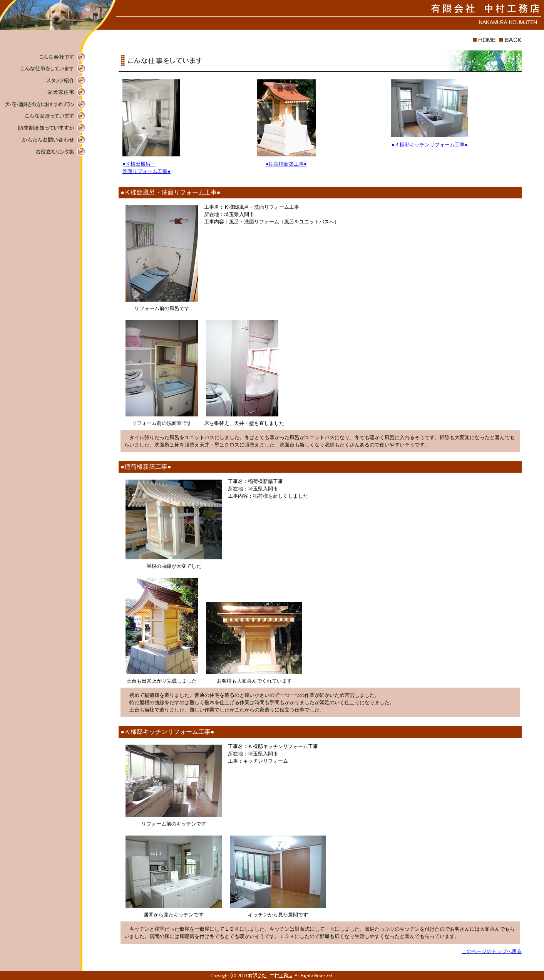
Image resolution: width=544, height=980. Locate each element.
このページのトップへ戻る (492, 951)
